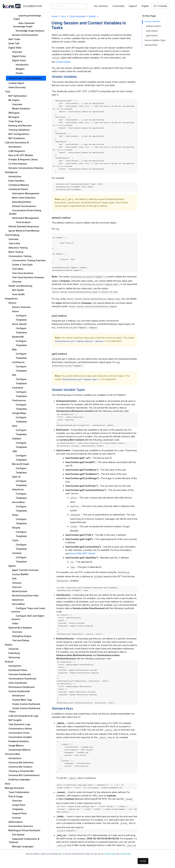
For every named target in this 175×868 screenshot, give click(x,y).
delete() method (153, 26)
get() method (152, 36)
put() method (152, 31)
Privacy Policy (110, 854)
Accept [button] (143, 861)
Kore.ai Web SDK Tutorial (82, 553)
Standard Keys (151, 45)
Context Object (63, 62)
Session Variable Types (155, 40)
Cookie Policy (125, 854)
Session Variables (153, 21)
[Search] (73, 6)
